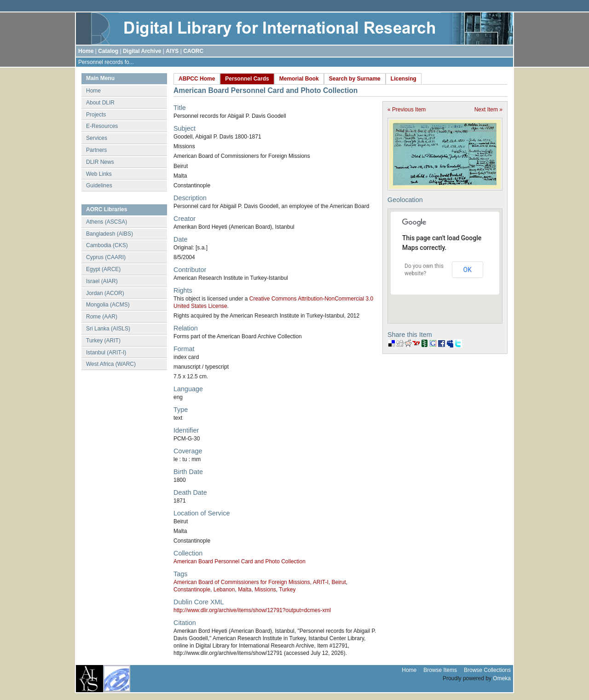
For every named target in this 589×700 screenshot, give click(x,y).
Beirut (338, 582)
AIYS (172, 51)
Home (86, 51)
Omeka (502, 678)
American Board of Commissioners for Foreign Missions (242, 582)
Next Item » (488, 110)
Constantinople (192, 590)
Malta (245, 590)
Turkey (287, 590)
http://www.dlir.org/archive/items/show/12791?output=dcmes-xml (252, 610)
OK (468, 270)
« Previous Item (407, 110)
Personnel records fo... (106, 62)
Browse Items (440, 670)
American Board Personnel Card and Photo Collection (240, 561)
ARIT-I (321, 582)
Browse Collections (487, 670)
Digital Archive (142, 51)
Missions (265, 590)
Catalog (108, 51)
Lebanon (224, 590)
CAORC (193, 51)
